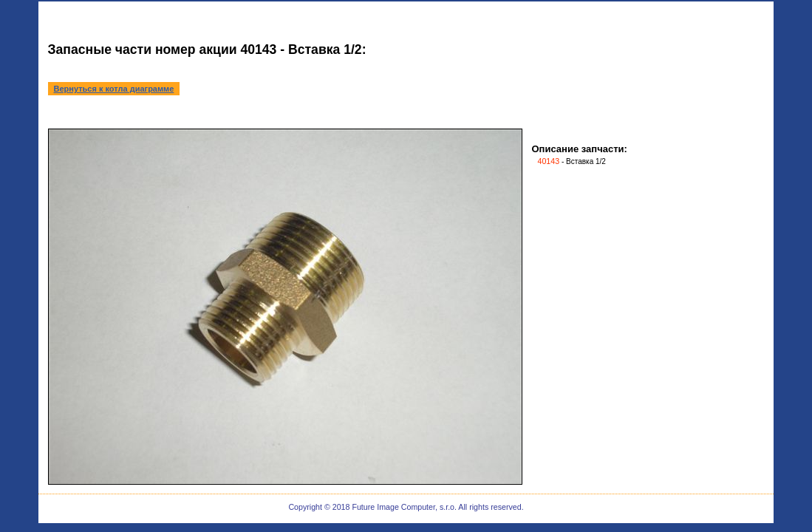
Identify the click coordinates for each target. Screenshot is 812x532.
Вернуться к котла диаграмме (114, 89)
